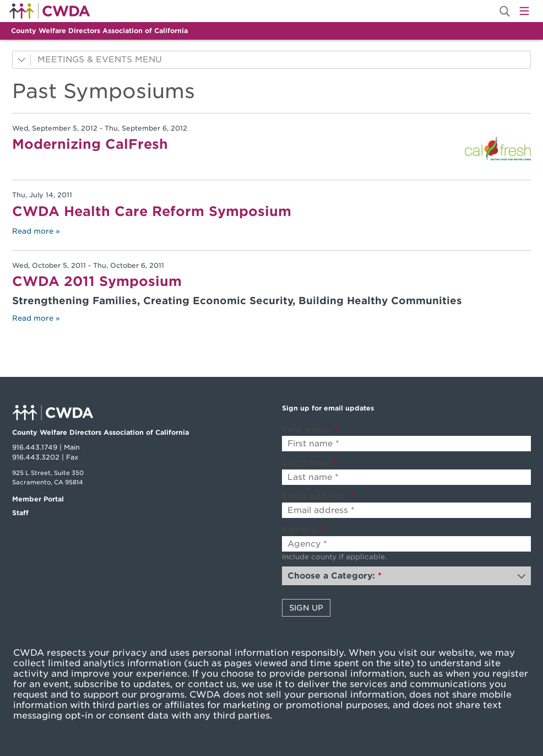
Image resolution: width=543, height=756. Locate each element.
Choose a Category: (335, 576)
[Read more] (498, 148)
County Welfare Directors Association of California (99, 31)
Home (50, 11)
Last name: (309, 463)
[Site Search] (505, 11)
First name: (310, 430)
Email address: (318, 496)
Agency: (303, 530)
